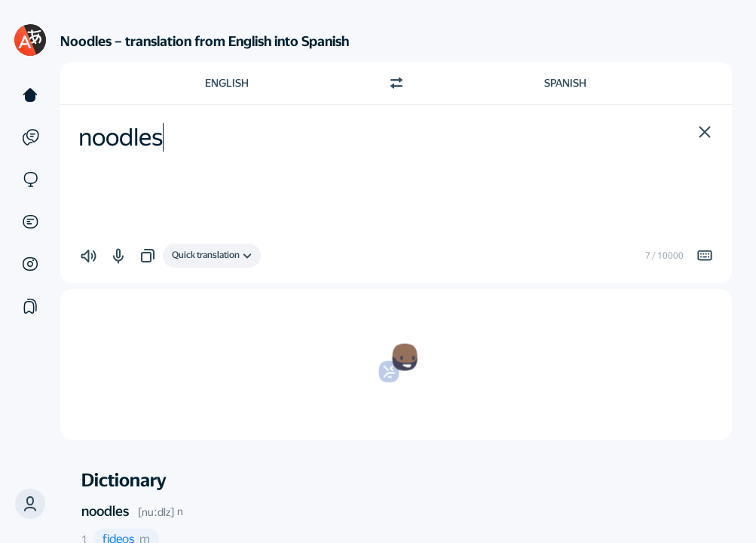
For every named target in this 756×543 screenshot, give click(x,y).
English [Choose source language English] (227, 83)
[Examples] (30, 137)
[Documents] (30, 222)
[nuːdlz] (156, 512)
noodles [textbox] (121, 137)
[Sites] (30, 179)
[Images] (30, 264)
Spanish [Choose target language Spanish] (565, 83)
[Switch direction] (396, 83)
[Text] (30, 95)
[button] (30, 504)
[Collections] (30, 306)
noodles (105, 511)
